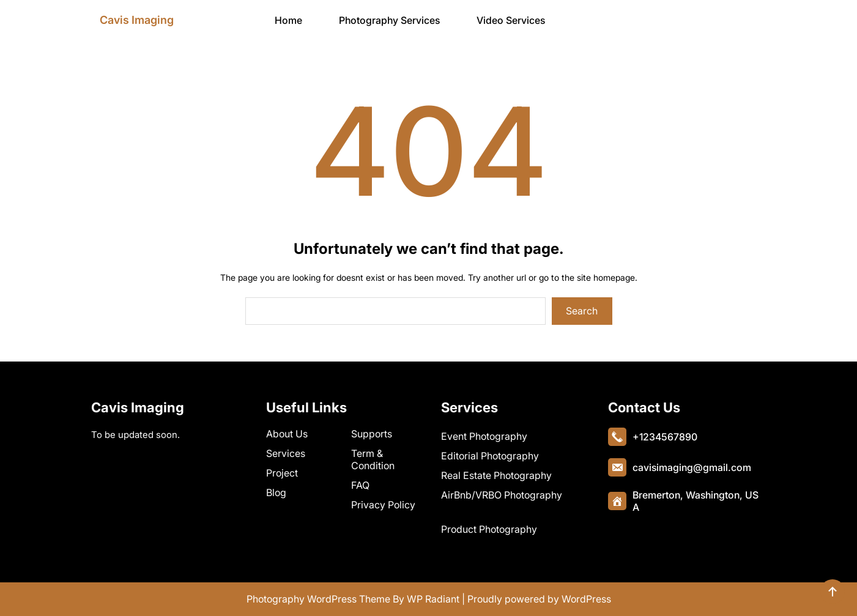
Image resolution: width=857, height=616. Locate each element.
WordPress (586, 599)
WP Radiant (433, 599)
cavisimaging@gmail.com (692, 467)
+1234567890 (665, 437)
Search (582, 311)
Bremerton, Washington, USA (696, 501)
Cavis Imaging (137, 20)
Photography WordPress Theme (318, 599)
